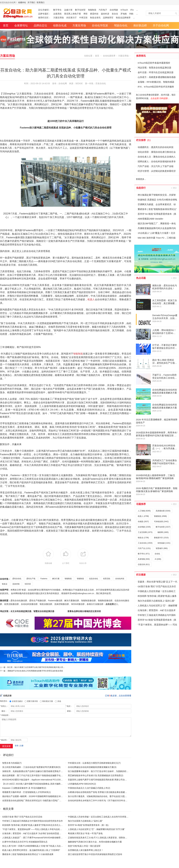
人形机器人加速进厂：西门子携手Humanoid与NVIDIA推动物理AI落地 (34, 838)
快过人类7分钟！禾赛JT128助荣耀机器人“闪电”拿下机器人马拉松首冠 (35, 846)
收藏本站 (22, 2)
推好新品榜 (140, 25)
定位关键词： (44, 10)
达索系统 (57, 14)
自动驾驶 (114, 10)
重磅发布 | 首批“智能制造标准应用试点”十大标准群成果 (28, 854)
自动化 (157, 554)
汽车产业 (144, 548)
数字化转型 (80, 10)
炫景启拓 (107, 579)
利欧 (131, 14)
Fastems (44, 579)
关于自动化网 (161, 25)
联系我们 (41, 2)
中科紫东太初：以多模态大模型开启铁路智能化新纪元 (93, 763)
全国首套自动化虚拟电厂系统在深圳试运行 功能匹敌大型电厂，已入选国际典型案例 (41, 800)
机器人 (91, 299)
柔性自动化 (17, 579)
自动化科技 (120, 579)
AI (158, 559)
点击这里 (110, 604)
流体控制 (16, 584)
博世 (85, 14)
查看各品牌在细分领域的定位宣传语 (84, 611)
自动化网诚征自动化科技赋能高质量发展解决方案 (91, 767)
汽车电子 (103, 10)
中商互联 (83, 18)
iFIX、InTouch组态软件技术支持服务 (156, 87)
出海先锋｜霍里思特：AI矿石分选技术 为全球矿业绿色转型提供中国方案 (36, 833)
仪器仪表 (144, 564)
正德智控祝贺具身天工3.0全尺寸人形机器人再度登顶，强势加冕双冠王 (101, 838)
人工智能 (144, 511)
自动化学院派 (100, 25)
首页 (6, 25)
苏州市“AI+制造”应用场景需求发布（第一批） (89, 825)
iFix (132, 10)
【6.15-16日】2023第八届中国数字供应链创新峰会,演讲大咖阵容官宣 (35, 784)
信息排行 (141, 188)
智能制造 (92, 10)
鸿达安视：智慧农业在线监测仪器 (154, 68)
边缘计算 (68, 10)
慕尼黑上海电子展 (72, 14)
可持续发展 (161, 522)
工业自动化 (145, 543)
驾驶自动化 (121, 25)
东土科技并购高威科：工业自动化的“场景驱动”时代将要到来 (30, 767)
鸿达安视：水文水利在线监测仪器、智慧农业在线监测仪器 (27, 611)
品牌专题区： (44, 14)
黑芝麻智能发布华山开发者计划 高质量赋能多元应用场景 (94, 775)
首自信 (115, 14)
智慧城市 (162, 548)
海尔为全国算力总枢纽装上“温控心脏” (85, 821)
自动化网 (63, 83)
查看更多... (141, 179)
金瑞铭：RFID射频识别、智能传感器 (156, 82)
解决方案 (56, 579)
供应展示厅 (71, 18)
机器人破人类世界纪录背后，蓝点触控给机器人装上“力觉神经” (31, 850)
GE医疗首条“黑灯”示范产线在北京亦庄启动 (22, 817)
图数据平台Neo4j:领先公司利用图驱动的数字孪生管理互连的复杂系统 (35, 671)
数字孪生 (57, 10)
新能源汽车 (161, 538)
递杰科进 (105, 14)
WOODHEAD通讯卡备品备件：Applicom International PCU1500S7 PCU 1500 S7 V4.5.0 (43, 780)
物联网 (163, 532)
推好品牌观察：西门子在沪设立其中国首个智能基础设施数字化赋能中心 (36, 775)
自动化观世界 (109, 56)
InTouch (124, 10)
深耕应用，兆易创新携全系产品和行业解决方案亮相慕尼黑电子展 (33, 771)
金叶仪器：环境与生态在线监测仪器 (156, 72)
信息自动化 (94, 579)
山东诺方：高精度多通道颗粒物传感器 (157, 77)
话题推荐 (141, 504)
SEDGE (28, 584)
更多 (174, 188)
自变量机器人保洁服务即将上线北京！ (86, 850)
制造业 (5, 584)
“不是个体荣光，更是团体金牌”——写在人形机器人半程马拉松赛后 (33, 829)
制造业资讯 (95, 18)
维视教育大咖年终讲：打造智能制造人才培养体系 (25, 792)
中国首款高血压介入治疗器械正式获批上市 (88, 788)
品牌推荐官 (108, 18)
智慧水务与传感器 (11, 763)
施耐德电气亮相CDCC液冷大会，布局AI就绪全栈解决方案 (95, 842)
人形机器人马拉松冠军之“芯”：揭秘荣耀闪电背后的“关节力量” (96, 829)
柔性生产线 (31, 579)
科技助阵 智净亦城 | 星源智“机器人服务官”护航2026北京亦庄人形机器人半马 (38, 825)
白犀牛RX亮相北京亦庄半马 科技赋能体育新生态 (25, 842)
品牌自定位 (40, 25)
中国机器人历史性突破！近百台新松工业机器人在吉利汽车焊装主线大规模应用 (104, 817)
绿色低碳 (164, 543)
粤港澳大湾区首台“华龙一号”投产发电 (85, 833)
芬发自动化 (101, 83)
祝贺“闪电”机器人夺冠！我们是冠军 (84, 846)
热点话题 (141, 278)
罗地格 (124, 14)
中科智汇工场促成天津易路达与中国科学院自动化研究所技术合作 (33, 821)
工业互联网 (145, 532)
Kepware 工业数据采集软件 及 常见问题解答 (23, 788)
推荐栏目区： (44, 18)
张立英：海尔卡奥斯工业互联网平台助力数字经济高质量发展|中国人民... (36, 667)
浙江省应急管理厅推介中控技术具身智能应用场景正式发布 (95, 854)
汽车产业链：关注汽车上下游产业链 (156, 166)
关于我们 (31, 2)
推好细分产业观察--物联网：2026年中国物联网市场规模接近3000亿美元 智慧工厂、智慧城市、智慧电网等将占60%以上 (58, 796)
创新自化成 (60, 25)
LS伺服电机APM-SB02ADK (81, 784)
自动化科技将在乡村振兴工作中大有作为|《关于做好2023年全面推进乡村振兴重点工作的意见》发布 (114, 800)
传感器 (143, 522)
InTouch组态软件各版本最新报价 (154, 63)
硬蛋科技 (94, 14)
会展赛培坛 (21, 25)
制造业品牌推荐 (123, 18)
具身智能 (144, 559)
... (137, 10)
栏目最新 (141, 575)
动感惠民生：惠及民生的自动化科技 (156, 147)
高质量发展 (163, 511)
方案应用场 (58, 18)
